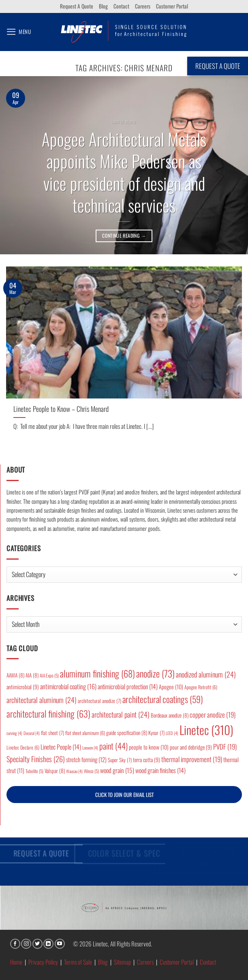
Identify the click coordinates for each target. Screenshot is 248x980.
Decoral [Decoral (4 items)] (32, 733)
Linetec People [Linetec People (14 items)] (61, 747)
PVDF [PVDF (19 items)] (225, 747)
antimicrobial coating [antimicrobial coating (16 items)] (68, 686)
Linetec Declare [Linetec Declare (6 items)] (23, 747)
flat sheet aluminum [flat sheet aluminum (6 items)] (85, 733)
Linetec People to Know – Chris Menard (61, 409)
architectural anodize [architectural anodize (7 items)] (99, 701)
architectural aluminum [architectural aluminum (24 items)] (42, 700)
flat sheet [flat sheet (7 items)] (52, 733)
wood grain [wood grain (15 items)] (117, 770)
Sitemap (122, 962)
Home (16, 962)
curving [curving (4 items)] (14, 733)
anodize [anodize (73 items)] (155, 673)
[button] (19, 32)
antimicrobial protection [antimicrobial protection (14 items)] (128, 686)
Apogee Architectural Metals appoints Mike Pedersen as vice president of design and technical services (124, 172)
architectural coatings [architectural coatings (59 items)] (163, 699)
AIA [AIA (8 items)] (32, 675)
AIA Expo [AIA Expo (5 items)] (49, 675)
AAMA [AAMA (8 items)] (15, 675)
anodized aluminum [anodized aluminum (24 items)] (206, 674)
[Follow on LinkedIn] (48, 944)
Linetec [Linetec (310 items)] (206, 730)
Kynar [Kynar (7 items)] (156, 733)
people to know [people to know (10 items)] (149, 747)
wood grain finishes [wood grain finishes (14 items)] (160, 770)
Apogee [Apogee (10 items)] (171, 687)
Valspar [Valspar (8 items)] (55, 771)
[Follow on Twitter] (37, 944)
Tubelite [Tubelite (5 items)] (34, 771)
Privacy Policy (43, 962)
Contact (121, 6)
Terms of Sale (78, 962)
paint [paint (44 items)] (113, 746)
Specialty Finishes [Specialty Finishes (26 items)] (36, 759)
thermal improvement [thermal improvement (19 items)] (192, 759)
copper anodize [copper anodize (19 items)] (213, 715)
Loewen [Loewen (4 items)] (90, 748)
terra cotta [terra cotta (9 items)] (146, 760)
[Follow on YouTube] (60, 944)
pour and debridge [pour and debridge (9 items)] (191, 747)
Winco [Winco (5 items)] (91, 771)
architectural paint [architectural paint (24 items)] (121, 714)
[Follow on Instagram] (26, 944)
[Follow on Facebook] (15, 944)
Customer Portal (172, 6)
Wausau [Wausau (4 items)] (74, 771)
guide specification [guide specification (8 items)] (127, 733)
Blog (103, 6)
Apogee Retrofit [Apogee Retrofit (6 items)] (201, 687)
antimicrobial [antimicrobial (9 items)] (23, 687)
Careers (143, 6)
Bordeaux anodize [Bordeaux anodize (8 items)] (170, 715)
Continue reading (124, 235)
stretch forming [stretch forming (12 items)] (86, 759)
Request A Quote (77, 6)
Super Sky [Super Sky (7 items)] (120, 760)
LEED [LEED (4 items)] (172, 733)
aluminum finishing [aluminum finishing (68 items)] (97, 673)
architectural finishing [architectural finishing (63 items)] (48, 713)
